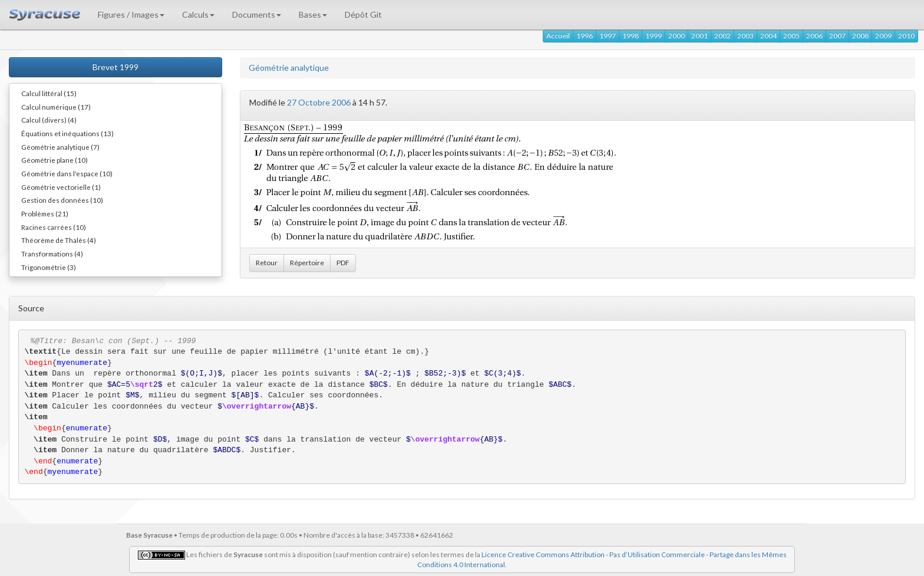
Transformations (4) (52, 254)
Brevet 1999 (115, 67)
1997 (608, 36)
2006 (814, 36)
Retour (267, 263)
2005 (791, 36)
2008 (860, 36)
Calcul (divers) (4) (49, 120)
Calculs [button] (198, 14)
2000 (676, 36)
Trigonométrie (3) (49, 267)
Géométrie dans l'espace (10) (67, 173)
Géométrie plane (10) (55, 160)
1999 (654, 36)
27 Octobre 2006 (319, 102)
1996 (585, 36)
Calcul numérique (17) (56, 107)
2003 (745, 36)
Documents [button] (257, 14)
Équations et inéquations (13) (67, 133)
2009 (883, 36)
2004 (768, 36)
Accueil (558, 36)
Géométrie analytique (289, 68)
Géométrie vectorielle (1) (61, 187)
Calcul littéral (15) (49, 93)
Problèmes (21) (45, 213)
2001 (699, 36)
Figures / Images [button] (131, 14)
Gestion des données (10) (62, 200)
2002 (722, 36)
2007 (837, 36)
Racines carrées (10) (54, 227)
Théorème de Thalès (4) (59, 240)
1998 (631, 36)
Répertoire (307, 263)
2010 (906, 36)
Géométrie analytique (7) (60, 147)
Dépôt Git (363, 14)
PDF (343, 263)
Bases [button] (313, 14)
